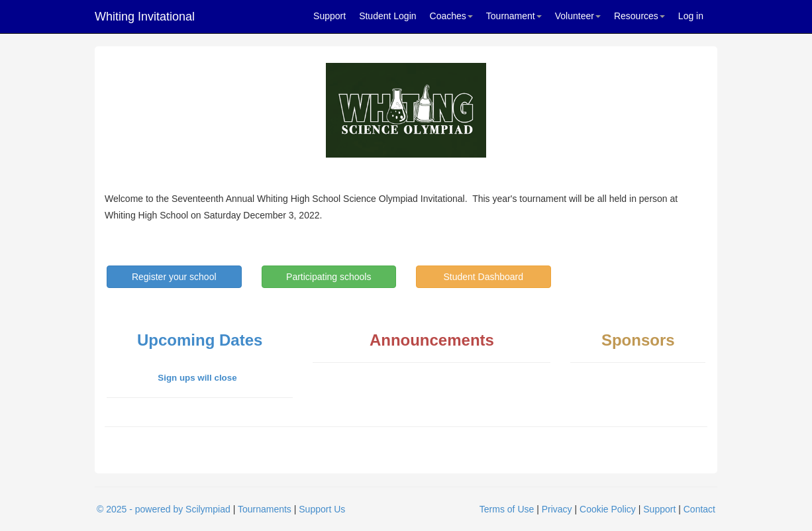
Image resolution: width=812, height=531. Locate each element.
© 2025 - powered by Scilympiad (164, 509)
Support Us (322, 509)
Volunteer (578, 16)
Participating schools (329, 277)
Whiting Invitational (145, 17)
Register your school (174, 277)
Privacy (557, 509)
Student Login (387, 16)
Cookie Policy (608, 509)
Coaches (451, 16)
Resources (639, 16)
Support (330, 16)
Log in (691, 16)
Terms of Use (507, 509)
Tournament (514, 16)
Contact (699, 509)
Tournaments (265, 509)
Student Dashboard (483, 277)
